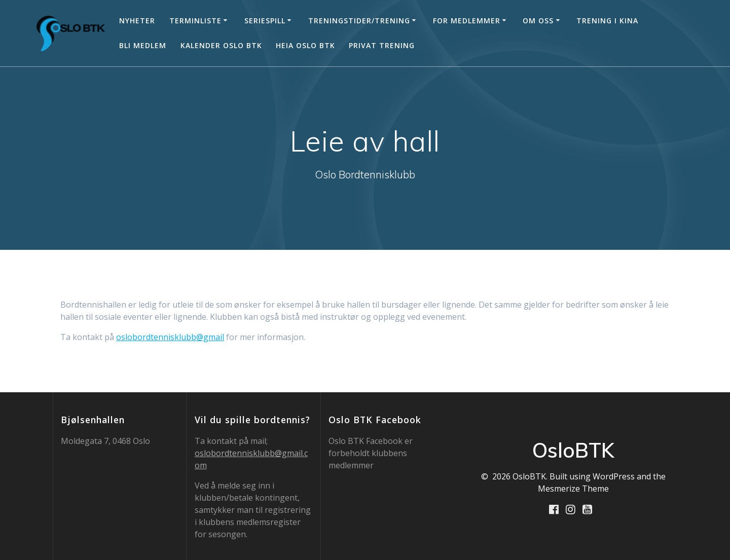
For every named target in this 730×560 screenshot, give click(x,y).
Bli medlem (143, 45)
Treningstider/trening (359, 21)
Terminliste (195, 21)
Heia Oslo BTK (305, 45)
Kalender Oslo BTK (221, 45)
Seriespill (265, 21)
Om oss (538, 21)
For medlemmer (467, 21)
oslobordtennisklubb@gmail (170, 337)
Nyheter (137, 21)
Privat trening (382, 45)
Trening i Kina (607, 21)
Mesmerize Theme (573, 489)
